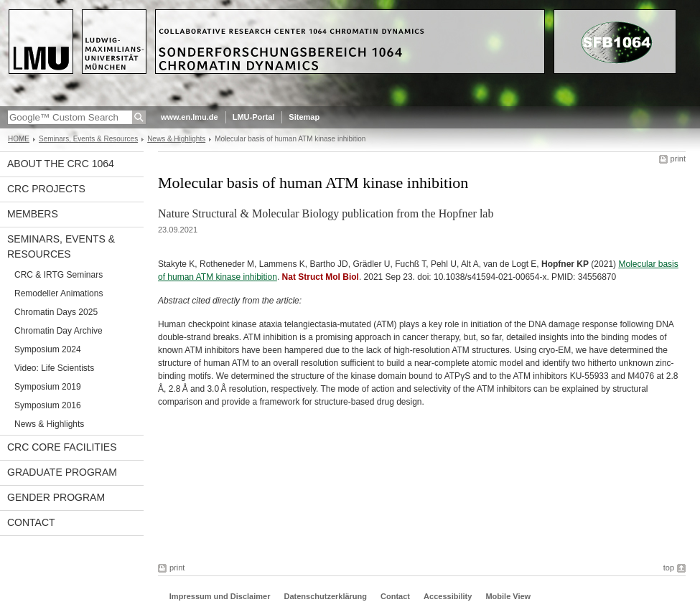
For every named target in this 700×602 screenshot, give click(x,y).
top (669, 568)
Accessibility (449, 596)
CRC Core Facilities (62, 447)
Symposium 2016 (48, 405)
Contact (31, 522)
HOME (19, 139)
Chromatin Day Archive (59, 331)
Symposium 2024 (48, 349)
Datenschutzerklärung (325, 596)
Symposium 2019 (48, 387)
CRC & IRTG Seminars (59, 275)
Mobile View (508, 596)
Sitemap (304, 117)
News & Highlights (176, 139)
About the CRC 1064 (61, 164)
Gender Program (56, 497)
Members (33, 214)
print (678, 159)
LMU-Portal (254, 117)
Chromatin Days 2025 (56, 312)
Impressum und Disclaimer (220, 596)
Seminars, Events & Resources (88, 139)
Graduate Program (62, 472)
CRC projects (46, 189)
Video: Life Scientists (54, 368)
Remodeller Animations (59, 293)
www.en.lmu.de (190, 117)
